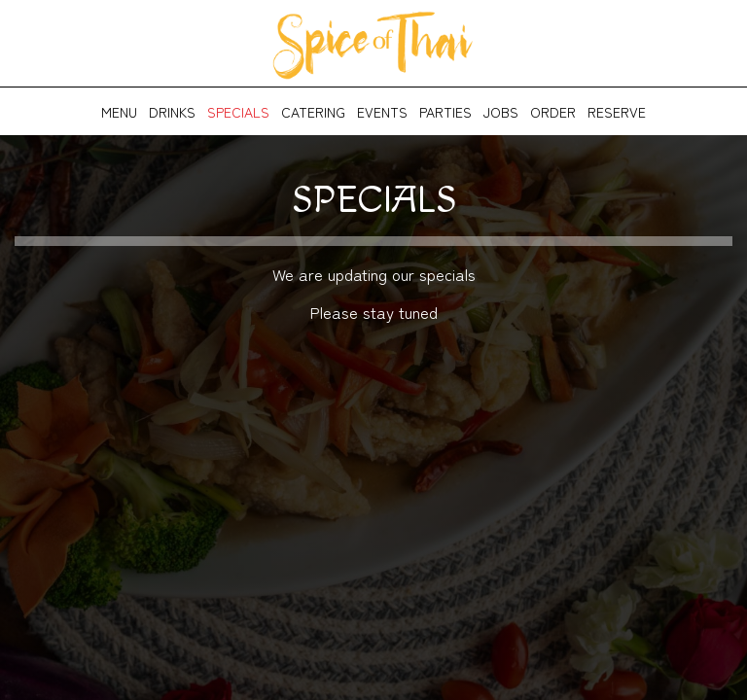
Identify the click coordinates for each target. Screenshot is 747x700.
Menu (119, 112)
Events (382, 112)
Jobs (501, 112)
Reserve (617, 112)
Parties (445, 112)
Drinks (172, 112)
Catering (313, 112)
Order (553, 112)
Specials (238, 112)
